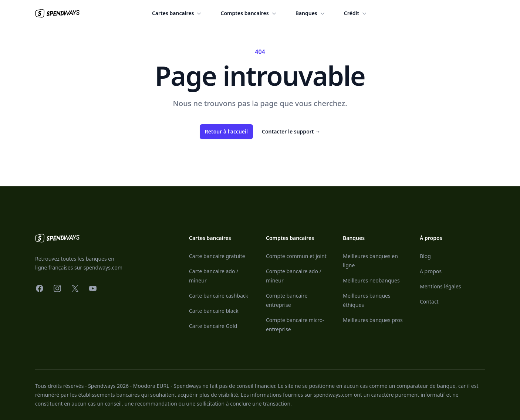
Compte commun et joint (296, 256)
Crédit (356, 13)
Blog (425, 256)
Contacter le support (291, 131)
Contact (429, 302)
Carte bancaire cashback (219, 296)
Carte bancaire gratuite (217, 256)
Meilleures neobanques (371, 280)
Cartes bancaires (178, 13)
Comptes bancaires (249, 13)
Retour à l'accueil (226, 131)
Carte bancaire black (214, 311)
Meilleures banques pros (373, 320)
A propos (431, 271)
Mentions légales (440, 286)
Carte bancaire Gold (213, 326)
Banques (311, 13)
